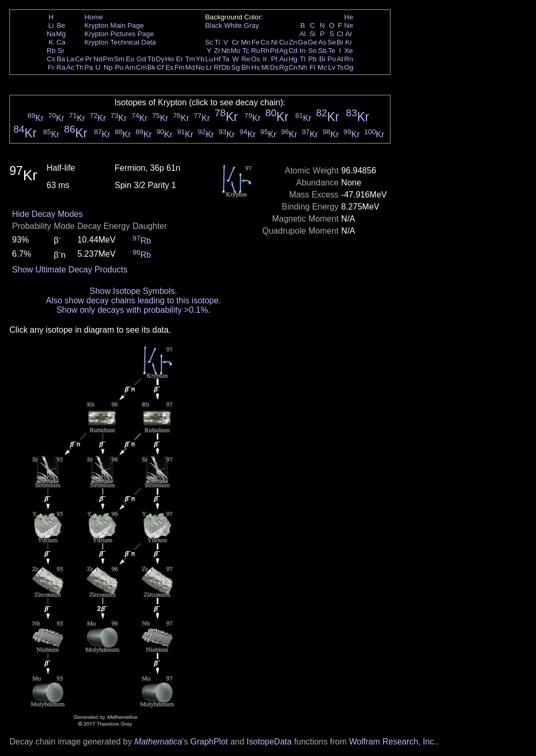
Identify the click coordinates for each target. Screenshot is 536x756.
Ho (169, 59)
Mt (265, 67)
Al (303, 34)
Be (61, 25)
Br (340, 42)
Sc (209, 42)
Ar (348, 34)
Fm (179, 67)
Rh (265, 51)
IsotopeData (269, 742)
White (233, 25)
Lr (209, 67)
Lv (332, 67)
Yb (200, 59)
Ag (283, 51)
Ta (226, 59)
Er (179, 59)
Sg (236, 67)
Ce (79, 59)
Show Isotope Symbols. (133, 291)
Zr (217, 51)
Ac (71, 67)
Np (108, 67)
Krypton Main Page (114, 25)
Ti (217, 42)
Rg (283, 67)
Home (94, 17)
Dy (160, 59)
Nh (303, 67)
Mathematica (158, 742)
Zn (293, 42)
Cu (283, 42)
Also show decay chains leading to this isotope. (133, 300)
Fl (312, 67)
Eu (130, 59)
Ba (61, 59)
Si (312, 34)
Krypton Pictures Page (119, 34)
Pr (89, 59)
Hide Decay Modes (47, 214)
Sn (312, 51)
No (200, 67)
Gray (252, 25)
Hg (293, 59)
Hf (217, 59)
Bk (151, 67)
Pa (88, 67)
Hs (255, 67)
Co (265, 42)
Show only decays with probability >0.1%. (133, 310)
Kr (348, 42)
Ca (61, 42)
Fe (255, 42)
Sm (119, 59)
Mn (246, 42)
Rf (217, 67)
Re (246, 59)
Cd (293, 51)
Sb (322, 51)
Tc (246, 51)
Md (190, 67)
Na (51, 34)
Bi (322, 59)
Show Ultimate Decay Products (70, 270)
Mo (236, 51)
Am (130, 67)
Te (332, 51)
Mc (322, 67)
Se (332, 42)
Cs (51, 59)
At (340, 59)
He (349, 17)
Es (170, 67)
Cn (293, 67)
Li (51, 25)
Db (226, 67)
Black (214, 25)
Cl (340, 34)
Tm (190, 59)
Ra (61, 67)
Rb (51, 51)
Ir (265, 59)
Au (283, 59)
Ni (275, 42)
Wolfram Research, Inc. (393, 742)
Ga (303, 42)
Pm (108, 59)
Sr (61, 51)
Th (80, 67)
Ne (349, 25)
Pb (312, 59)
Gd (141, 59)
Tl (303, 59)
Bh (245, 67)
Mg (61, 34)
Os (256, 59)
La (70, 59)
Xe (349, 51)
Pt (275, 59)
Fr (51, 67)
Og (349, 67)
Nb (226, 51)
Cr (236, 42)
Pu (119, 67)
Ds (274, 67)
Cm (142, 67)
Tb (151, 59)
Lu (209, 59)
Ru (256, 51)
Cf (160, 67)
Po (332, 59)
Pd (274, 51)
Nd (98, 59)
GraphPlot (209, 742)
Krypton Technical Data (120, 42)
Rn (349, 59)
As (322, 42)
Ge (312, 42)
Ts (340, 67)
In (303, 51)
